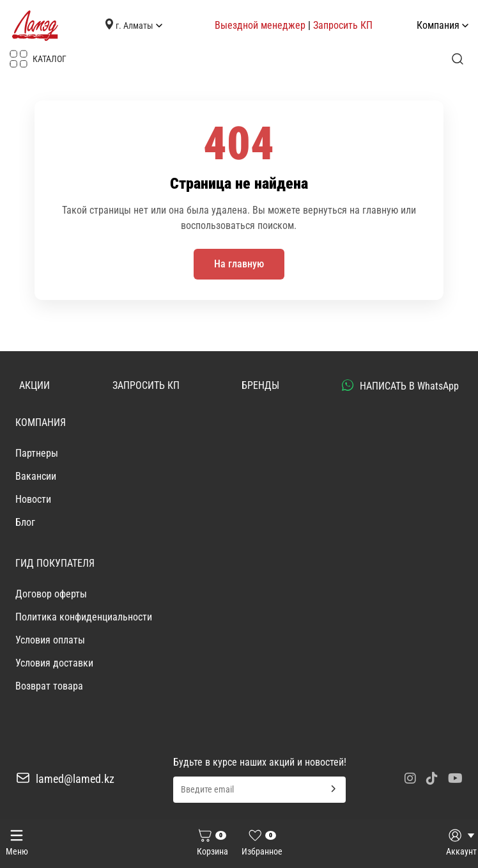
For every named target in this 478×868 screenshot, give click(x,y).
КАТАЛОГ (38, 59)
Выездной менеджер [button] (260, 25)
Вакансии (36, 476)
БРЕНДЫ (260, 385)
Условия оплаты (50, 640)
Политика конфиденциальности (84, 617)
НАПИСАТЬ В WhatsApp (400, 386)
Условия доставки (54, 663)
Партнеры (37, 453)
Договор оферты (51, 594)
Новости (33, 499)
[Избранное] (262, 844)
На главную (239, 264)
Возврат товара (49, 686)
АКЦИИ (35, 385)
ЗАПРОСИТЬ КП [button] (146, 385)
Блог (25, 522)
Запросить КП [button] (343, 25)
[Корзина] (212, 844)
